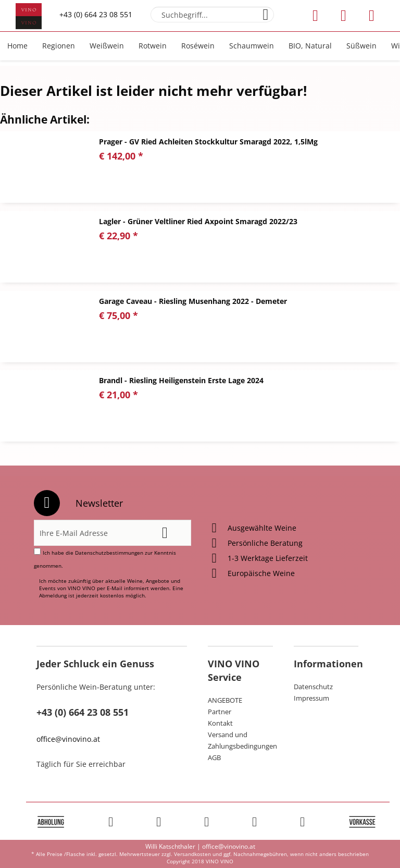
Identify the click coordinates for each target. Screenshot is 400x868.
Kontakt (220, 723)
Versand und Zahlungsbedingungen (240, 740)
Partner (220, 712)
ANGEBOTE (225, 700)
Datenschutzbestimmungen (109, 553)
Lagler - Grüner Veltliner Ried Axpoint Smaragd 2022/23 (198, 221)
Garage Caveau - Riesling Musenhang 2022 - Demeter (193, 301)
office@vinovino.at (68, 739)
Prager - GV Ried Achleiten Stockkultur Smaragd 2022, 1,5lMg (208, 142)
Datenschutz (313, 687)
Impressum (311, 698)
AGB (214, 757)
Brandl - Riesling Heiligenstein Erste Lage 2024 (181, 380)
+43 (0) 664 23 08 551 (96, 14)
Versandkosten (192, 854)
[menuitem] (212, 15)
